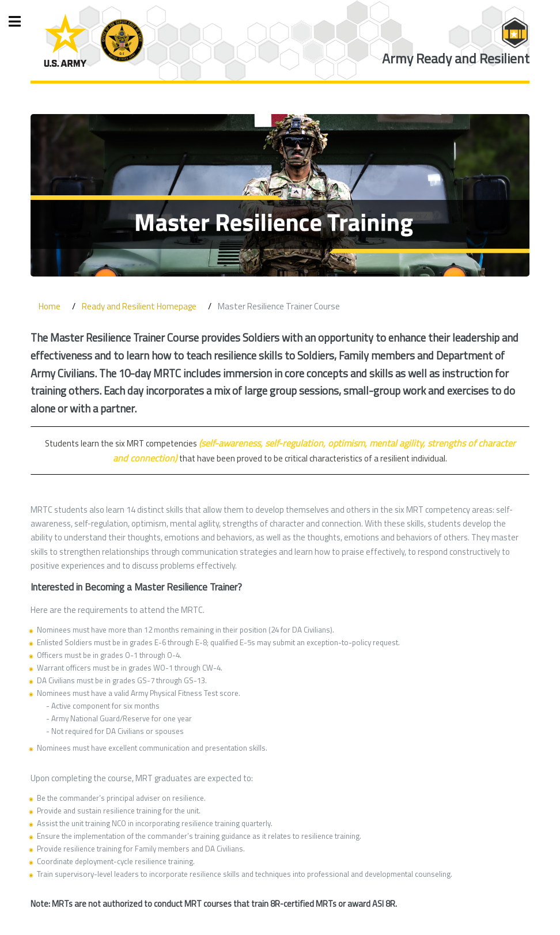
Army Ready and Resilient (456, 58)
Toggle (21, 22)
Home (50, 306)
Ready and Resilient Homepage (139, 306)
